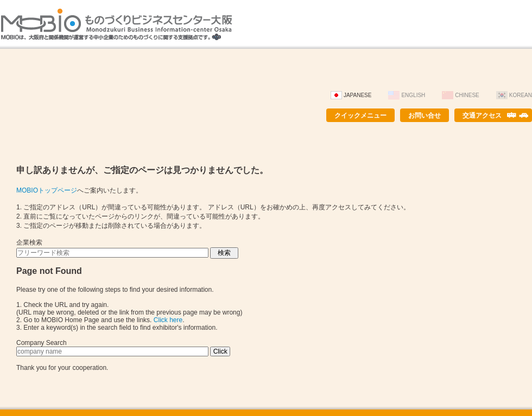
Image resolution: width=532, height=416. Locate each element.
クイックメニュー (360, 116)
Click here (168, 320)
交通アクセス (482, 116)
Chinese (467, 95)
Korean (521, 95)
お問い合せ (425, 116)
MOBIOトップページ (47, 190)
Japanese (358, 95)
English (413, 95)
